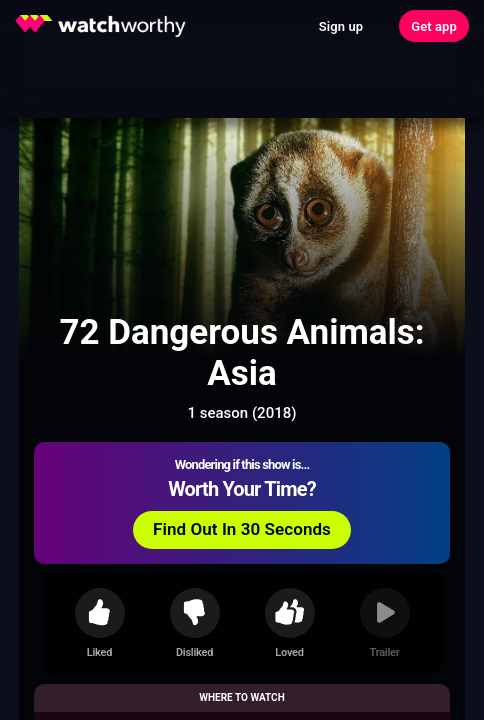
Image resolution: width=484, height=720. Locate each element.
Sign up (341, 26)
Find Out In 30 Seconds (242, 529)
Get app (434, 26)
